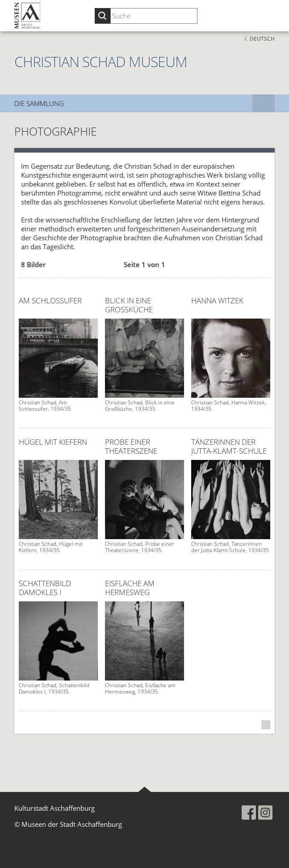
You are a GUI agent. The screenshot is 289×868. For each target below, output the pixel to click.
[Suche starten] (103, 16)
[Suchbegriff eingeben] (154, 16)
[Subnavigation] (264, 103)
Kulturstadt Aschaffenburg (54, 808)
